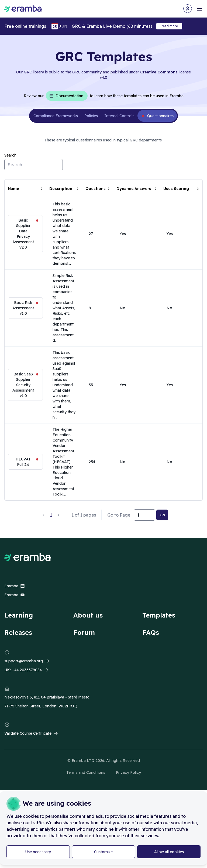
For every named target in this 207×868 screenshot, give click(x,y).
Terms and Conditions (86, 772)
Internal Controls (119, 116)
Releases (18, 632)
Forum (84, 632)
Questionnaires (160, 116)
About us (88, 615)
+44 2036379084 (27, 670)
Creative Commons (159, 72)
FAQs (151, 632)
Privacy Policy (128, 772)
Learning (19, 615)
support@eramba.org (24, 661)
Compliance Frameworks (56, 116)
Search (10, 155)
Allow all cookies (169, 852)
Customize (103, 852)
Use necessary (38, 852)
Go (162, 515)
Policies (91, 116)
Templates (159, 615)
